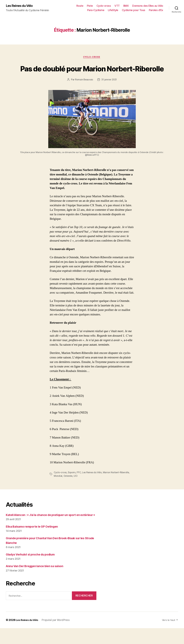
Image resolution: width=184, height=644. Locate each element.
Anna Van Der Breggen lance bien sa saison (37, 582)
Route (80, 6)
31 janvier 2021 (109, 91)
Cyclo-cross (104, 6)
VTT (117, 6)
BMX (126, 6)
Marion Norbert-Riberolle (117, 484)
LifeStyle (113, 10)
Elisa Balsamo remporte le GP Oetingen (34, 542)
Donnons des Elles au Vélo (148, 6)
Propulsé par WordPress (57, 636)
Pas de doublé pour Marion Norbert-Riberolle (92, 74)
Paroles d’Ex (156, 10)
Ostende (68, 487)
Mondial (58, 487)
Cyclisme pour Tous (134, 10)
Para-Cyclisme (96, 10)
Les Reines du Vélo (21, 6)
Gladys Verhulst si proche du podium (33, 570)
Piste (90, 6)
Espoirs (72, 484)
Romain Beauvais (84, 91)
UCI (76, 487)
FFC (79, 484)
